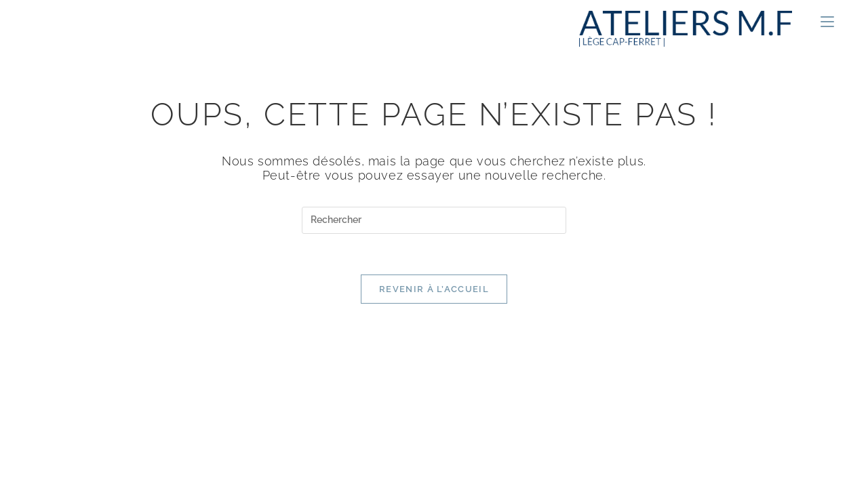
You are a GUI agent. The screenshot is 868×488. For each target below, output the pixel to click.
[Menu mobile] (822, 22)
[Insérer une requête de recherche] (434, 220)
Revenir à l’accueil (434, 289)
